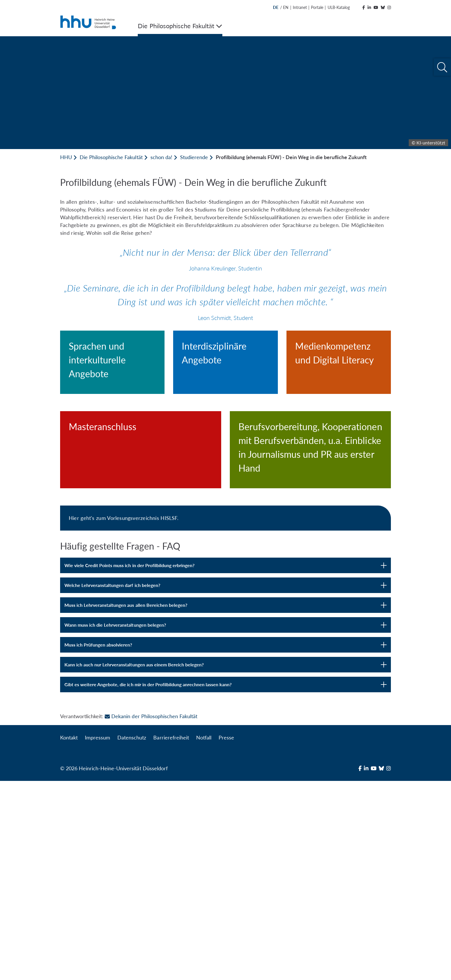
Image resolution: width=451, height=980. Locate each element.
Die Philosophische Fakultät (111, 157)
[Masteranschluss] (141, 568)
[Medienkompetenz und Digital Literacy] (339, 394)
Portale (317, 7)
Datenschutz (132, 937)
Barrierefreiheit (171, 937)
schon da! (161, 157)
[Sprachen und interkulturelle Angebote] (112, 401)
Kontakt (69, 937)
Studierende (194, 157)
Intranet (300, 7)
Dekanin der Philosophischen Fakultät (151, 915)
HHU (66, 157)
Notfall (204, 937)
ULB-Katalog (339, 7)
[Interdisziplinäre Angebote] (225, 395)
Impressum (98, 937)
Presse (226, 937)
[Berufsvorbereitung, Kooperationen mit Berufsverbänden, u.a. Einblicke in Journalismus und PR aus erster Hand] (310, 588)
